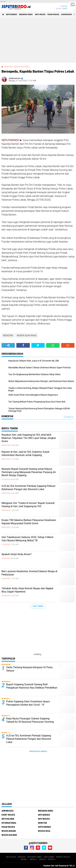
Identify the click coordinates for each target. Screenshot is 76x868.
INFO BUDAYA (44, 815)
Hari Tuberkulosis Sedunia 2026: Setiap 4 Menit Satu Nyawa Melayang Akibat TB (27, 539)
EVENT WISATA (8, 815)
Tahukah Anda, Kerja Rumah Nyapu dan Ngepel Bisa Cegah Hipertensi (27, 590)
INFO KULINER (8, 819)
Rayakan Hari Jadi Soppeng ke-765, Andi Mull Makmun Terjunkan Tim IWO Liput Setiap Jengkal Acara (29, 438)
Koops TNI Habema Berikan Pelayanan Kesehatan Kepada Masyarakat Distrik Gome (29, 522)
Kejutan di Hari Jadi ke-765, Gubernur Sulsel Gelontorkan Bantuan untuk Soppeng (25, 453)
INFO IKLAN (11, 857)
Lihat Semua (38, 606)
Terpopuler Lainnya (38, 751)
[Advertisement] (38, 40)
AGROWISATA (66, 15)
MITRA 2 (34, 859)
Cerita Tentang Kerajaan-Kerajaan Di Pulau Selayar (29, 669)
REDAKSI (22, 857)
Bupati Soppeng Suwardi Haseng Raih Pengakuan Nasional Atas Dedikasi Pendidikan (32, 686)
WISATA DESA (44, 831)
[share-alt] (8, 345)
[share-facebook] (23, 345)
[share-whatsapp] (53, 345)
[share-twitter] (38, 345)
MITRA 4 (52, 859)
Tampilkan (68, 417)
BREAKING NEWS (26, 15)
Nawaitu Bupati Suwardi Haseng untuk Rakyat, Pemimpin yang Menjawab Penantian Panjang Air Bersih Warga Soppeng (29, 472)
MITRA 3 (43, 859)
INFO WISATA (40, 15)
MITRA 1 (24, 859)
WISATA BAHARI (9, 831)
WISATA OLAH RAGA (22, 67)
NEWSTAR (8, 67)
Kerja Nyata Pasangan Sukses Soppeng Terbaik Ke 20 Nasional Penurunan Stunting (30, 720)
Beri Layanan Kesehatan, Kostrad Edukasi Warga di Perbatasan (29, 573)
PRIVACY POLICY (63, 857)
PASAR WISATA (53, 15)
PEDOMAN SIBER (35, 857)
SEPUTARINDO (12, 15)
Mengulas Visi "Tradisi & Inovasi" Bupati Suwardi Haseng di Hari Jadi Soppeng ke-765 (28, 505)
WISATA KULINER (9, 835)
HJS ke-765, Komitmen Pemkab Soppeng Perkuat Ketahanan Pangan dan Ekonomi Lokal (28, 488)
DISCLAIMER (49, 857)
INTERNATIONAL (9, 823)
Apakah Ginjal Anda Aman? (17, 554)
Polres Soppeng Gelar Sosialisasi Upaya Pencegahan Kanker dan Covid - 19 (28, 703)
